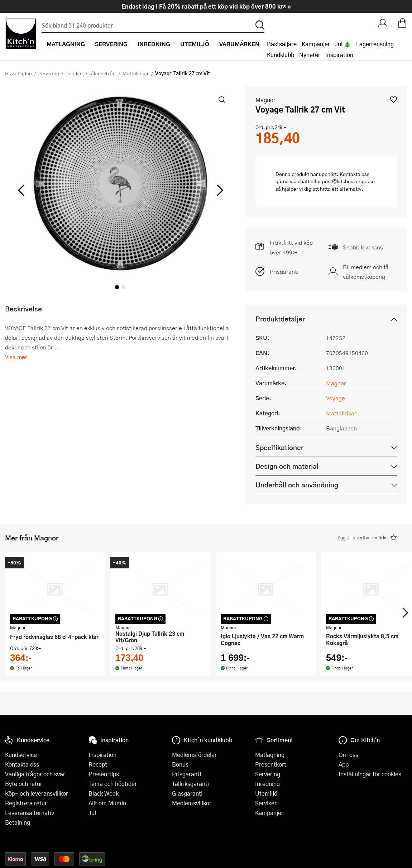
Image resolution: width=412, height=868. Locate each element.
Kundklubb (281, 55)
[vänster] (21, 190)
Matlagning (270, 755)
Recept (98, 764)
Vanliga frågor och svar (35, 774)
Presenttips (104, 774)
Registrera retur (26, 803)
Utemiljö (266, 793)
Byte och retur (24, 784)
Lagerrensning (375, 44)
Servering (49, 73)
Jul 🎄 (343, 44)
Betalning (18, 822)
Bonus (180, 764)
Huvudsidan (18, 73)
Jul (92, 813)
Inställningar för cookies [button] (370, 774)
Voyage (336, 398)
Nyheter (310, 55)
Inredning (267, 784)
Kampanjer (316, 44)
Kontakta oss (22, 764)
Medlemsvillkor (192, 803)
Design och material (287, 466)
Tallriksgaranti (190, 784)
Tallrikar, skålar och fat (91, 73)
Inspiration (339, 55)
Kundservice (21, 755)
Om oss (348, 755)
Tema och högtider (113, 784)
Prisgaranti (284, 271)
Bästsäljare (282, 44)
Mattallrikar (136, 73)
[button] (394, 99)
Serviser (266, 803)
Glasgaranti (187, 793)
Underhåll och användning (297, 485)
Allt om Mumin (107, 803)
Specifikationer (279, 447)
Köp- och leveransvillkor (37, 793)
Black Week (104, 793)
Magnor (265, 100)
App (344, 764)
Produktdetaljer (280, 319)
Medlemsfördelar (194, 755)
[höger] (219, 190)
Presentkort (271, 764)
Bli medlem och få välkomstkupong (366, 272)
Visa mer (16, 357)
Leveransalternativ (30, 813)
